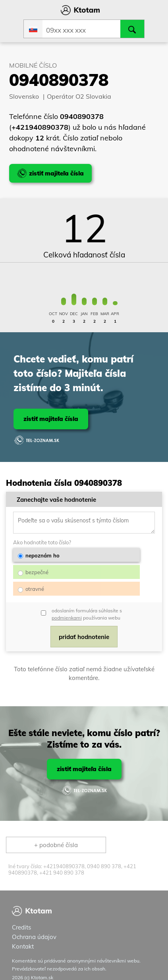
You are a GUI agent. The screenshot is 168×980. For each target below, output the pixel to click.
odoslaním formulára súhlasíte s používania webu (87, 605)
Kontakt (23, 936)
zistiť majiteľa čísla (51, 419)
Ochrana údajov (34, 926)
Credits (21, 917)
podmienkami (67, 609)
